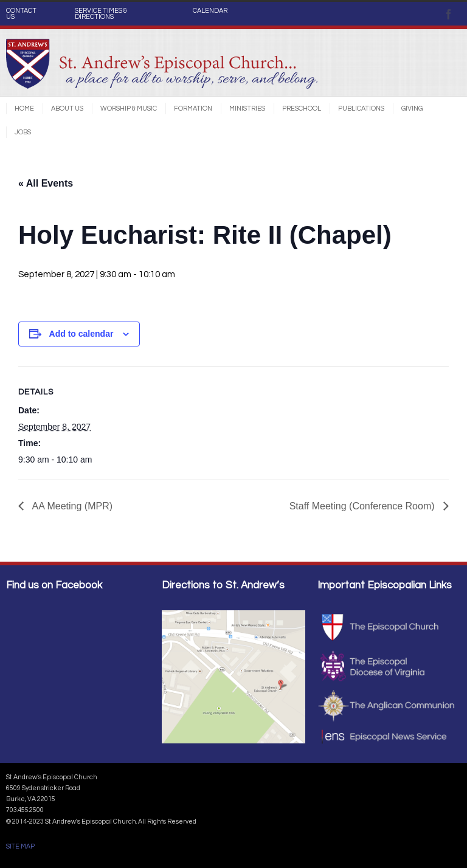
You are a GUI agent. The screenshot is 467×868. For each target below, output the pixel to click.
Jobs (23, 132)
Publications (361, 108)
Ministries (247, 108)
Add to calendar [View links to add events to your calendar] (81, 334)
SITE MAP (20, 846)
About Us (67, 108)
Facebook (449, 14)
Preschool (302, 108)
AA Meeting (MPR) (71, 506)
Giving (412, 108)
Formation (193, 108)
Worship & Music (129, 108)
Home (24, 108)
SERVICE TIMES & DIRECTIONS (101, 14)
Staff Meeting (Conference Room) (363, 506)
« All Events (46, 183)
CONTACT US (21, 14)
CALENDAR (210, 11)
